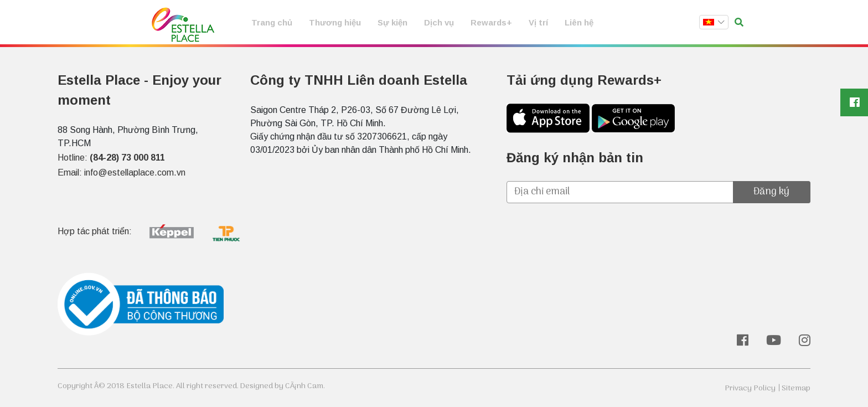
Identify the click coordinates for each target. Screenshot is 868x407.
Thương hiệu (335, 22)
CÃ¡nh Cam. (305, 386)
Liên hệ (579, 22)
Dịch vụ (439, 22)
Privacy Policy (750, 388)
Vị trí (538, 22)
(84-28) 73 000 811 (127, 158)
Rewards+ (491, 22)
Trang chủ (272, 22)
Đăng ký (771, 192)
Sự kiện (392, 22)
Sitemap (796, 388)
